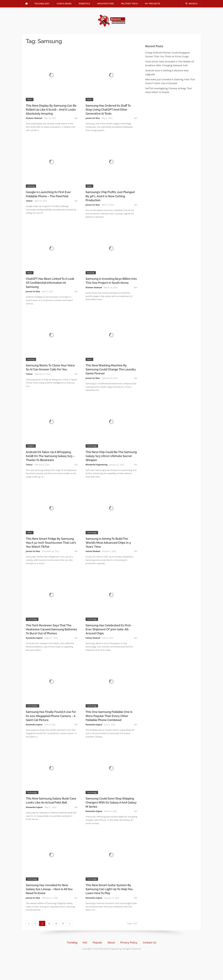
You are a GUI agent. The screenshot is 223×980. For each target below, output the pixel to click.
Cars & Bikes (64, 4)
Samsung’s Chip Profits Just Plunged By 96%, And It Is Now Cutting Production (110, 196)
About (111, 943)
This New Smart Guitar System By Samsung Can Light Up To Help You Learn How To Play (109, 889)
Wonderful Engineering (97, 465)
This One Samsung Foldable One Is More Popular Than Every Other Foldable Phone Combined (109, 716)
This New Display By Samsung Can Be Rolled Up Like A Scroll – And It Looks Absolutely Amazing (51, 110)
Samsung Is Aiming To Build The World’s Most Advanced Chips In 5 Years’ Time (108, 543)
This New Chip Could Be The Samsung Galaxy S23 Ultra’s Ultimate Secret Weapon (111, 456)
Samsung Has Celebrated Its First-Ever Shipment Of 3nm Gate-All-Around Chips (109, 629)
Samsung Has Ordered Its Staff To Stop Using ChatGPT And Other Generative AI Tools (108, 110)
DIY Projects (153, 4)
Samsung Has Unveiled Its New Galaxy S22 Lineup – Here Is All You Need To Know (49, 889)
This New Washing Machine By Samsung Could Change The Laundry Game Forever (111, 369)
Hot (85, 943)
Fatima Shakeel (93, 551)
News (30, 99)
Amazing (31, 186)
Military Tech (129, 4)
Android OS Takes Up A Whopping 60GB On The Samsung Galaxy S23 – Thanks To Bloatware (50, 456)
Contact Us (150, 943)
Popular (97, 943)
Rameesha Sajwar (34, 638)
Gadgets (31, 446)
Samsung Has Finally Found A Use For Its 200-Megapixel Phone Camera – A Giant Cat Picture (51, 716)
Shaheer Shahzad (34, 118)
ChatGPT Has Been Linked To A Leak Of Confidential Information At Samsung (50, 283)
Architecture (106, 4)
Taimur (29, 201)
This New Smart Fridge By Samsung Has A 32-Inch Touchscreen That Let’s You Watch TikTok (51, 543)
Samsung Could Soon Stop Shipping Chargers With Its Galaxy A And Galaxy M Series (111, 802)
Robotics (84, 4)
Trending (72, 943)
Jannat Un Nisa (93, 118)
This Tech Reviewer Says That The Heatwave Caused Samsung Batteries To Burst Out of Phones (51, 629)
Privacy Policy (129, 943)
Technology (42, 4)
